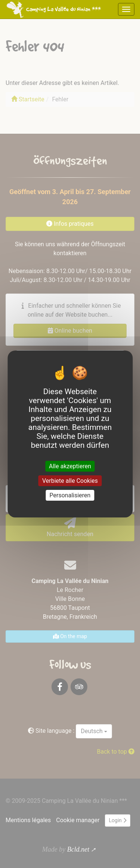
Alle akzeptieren (70, 466)
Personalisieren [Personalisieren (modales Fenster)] (70, 495)
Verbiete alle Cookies (70, 481)
